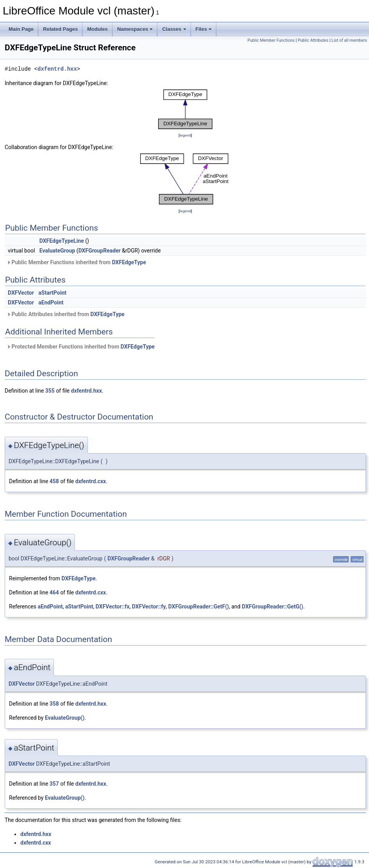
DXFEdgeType (129, 262)
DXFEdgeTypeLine (62, 241)
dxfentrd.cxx (91, 481)
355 (50, 391)
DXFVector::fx (113, 607)
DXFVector (21, 293)
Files (204, 29)
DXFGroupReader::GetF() (199, 607)
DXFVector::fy (149, 607)
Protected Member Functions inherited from (81, 347)
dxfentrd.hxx (57, 69)
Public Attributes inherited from (66, 314)
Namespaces (135, 29)
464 (54, 592)
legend (185, 135)
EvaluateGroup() (65, 718)
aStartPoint (52, 293)
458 (54, 481)
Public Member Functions (271, 40)
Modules (97, 29)
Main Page (21, 29)
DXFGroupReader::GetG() (272, 607)
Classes (174, 29)
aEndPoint (51, 302)
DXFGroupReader (100, 251)
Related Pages (60, 29)
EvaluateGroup (57, 251)
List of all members (349, 40)
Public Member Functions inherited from (76, 262)
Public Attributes (313, 40)
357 (54, 784)
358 (54, 704)
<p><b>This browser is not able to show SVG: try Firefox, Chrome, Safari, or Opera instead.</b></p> (185, 109)
